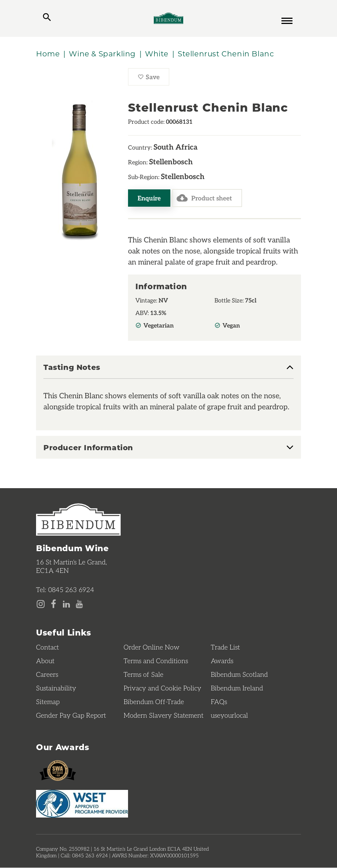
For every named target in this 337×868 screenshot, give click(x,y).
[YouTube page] (79, 604)
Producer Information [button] (88, 447)
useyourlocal (229, 715)
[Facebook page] (54, 604)
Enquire (149, 198)
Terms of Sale (143, 674)
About (45, 661)
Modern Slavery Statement (164, 715)
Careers (47, 674)
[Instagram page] (41, 604)
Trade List (225, 647)
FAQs (219, 701)
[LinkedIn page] (66, 604)
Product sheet (204, 198)
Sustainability (56, 688)
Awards (222, 661)
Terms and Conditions (156, 661)
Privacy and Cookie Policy (162, 688)
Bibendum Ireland (237, 688)
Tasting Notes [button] (72, 367)
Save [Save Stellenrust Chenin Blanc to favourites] (153, 79)
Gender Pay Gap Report (71, 715)
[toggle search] (47, 18)
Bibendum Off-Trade (154, 701)
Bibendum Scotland (239, 674)
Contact (47, 647)
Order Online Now (152, 647)
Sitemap (48, 701)
